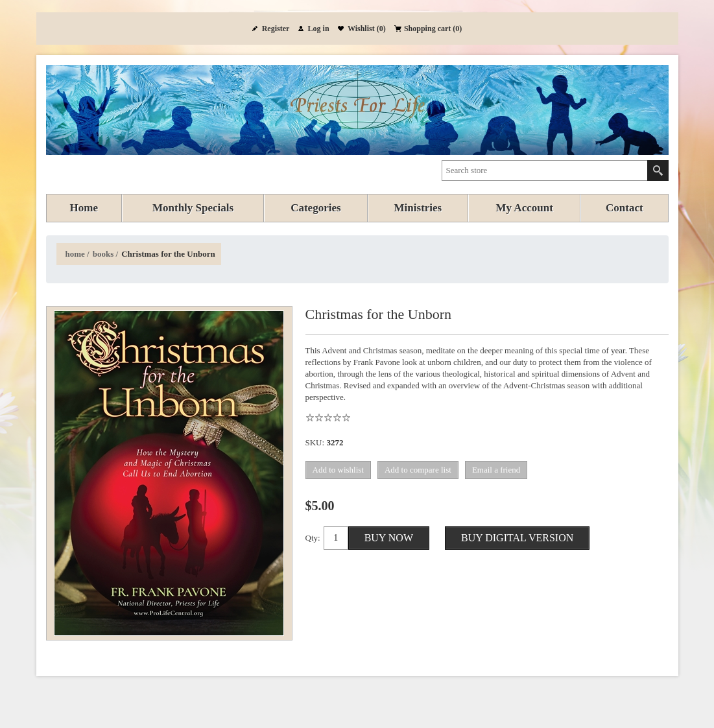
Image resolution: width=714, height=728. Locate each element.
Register (276, 29)
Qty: (313, 538)
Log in (319, 29)
